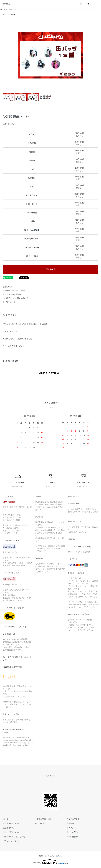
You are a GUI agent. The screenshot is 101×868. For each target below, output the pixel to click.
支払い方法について (11, 832)
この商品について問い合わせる (16, 298)
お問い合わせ (72, 837)
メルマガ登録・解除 (43, 819)
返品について (8, 287)
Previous (20, 55)
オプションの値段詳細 (12, 294)
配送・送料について (11, 823)
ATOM (42, 823)
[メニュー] (97, 4)
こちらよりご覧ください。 (14, 346)
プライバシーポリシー (12, 841)
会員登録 (70, 823)
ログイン (70, 828)
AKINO (13, 14)
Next (81, 55)
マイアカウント (73, 819)
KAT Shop (6, 4)
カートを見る (72, 832)
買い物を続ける (9, 302)
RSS (36, 823)
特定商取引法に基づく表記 (14, 291)
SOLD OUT (50, 269)
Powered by (50, 862)
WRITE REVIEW (49, 373)
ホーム (5, 14)
